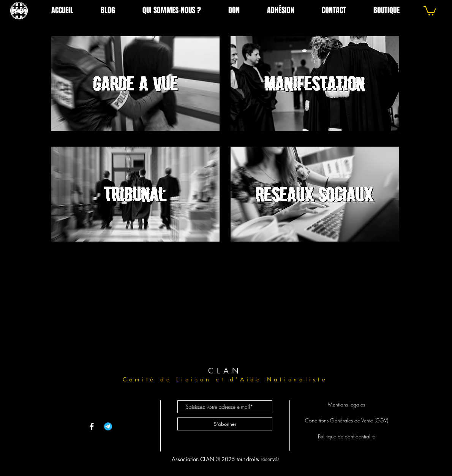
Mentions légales (346, 404)
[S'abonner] (225, 424)
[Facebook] (92, 426)
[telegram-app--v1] (108, 426)
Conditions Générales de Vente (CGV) (347, 420)
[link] (430, 10)
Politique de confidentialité (347, 436)
